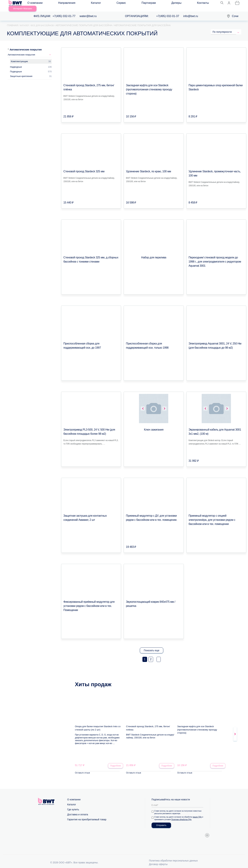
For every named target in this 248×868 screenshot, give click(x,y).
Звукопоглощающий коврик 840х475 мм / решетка (154, 598)
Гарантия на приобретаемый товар (87, 816)
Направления (60, 4)
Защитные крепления (21, 72)
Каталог (78, 4)
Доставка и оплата (78, 811)
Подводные (16, 68)
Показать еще (152, 646)
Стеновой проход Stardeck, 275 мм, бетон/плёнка (89, 81)
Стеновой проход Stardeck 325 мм (81, 168)
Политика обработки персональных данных (173, 857)
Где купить (73, 806)
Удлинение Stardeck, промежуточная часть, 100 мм (215, 168)
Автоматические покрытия (26, 46)
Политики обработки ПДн (184, 816)
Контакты (144, 4)
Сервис (93, 4)
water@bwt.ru (88, 12)
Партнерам (110, 4)
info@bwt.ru (191, 12)
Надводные (16, 63)
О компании (38, 4)
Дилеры (128, 4)
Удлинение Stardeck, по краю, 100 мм (145, 168)
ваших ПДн (198, 814)
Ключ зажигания (154, 426)
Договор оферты (158, 861)
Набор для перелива (154, 254)
